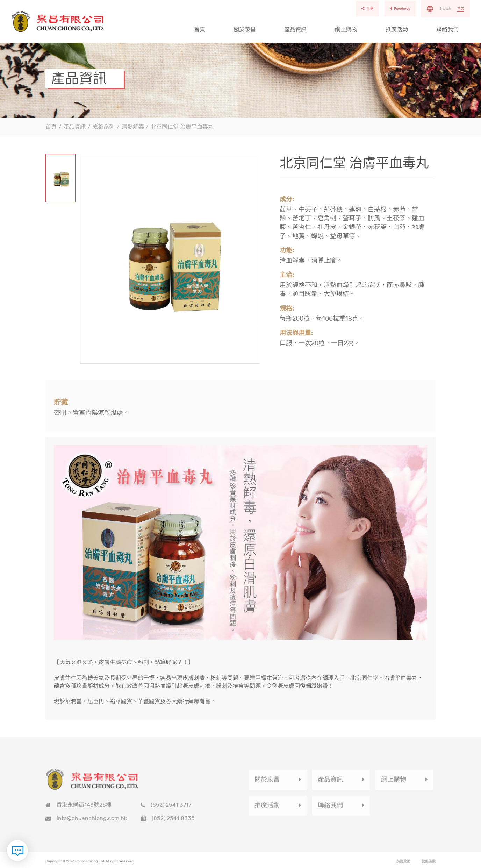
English (445, 9)
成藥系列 (103, 127)
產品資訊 (295, 30)
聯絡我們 (447, 30)
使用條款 (429, 863)
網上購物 (346, 30)
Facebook (400, 9)
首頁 (200, 30)
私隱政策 (403, 863)
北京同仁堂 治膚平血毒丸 (182, 127)
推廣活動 (397, 30)
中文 (461, 9)
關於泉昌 (245, 30)
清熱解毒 (133, 127)
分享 (367, 9)
